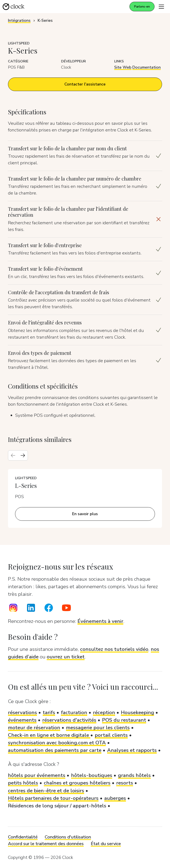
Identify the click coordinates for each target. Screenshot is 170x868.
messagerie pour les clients (98, 728)
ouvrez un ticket (66, 657)
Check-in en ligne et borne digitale (49, 735)
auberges (115, 798)
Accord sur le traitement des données (46, 844)
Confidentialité (23, 837)
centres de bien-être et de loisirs (46, 791)
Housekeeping (137, 712)
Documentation (147, 67)
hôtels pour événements (37, 775)
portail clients (111, 735)
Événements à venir (100, 621)
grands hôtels (134, 775)
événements (22, 720)
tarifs (49, 712)
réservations (22, 712)
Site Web (123, 67)
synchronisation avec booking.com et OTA (57, 743)
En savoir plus (85, 514)
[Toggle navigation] (161, 7)
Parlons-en (142, 7)
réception (104, 712)
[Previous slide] (13, 455)
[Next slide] (23, 455)
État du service (106, 844)
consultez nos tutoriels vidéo (114, 649)
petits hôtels (23, 783)
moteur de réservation (34, 728)
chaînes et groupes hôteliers (77, 783)
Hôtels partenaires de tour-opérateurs (53, 798)
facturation (74, 712)
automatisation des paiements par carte (55, 750)
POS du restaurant (124, 720)
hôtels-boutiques (92, 775)
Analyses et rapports (132, 750)
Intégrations (19, 20)
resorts (125, 783)
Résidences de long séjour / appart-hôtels (57, 806)
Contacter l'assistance (85, 84)
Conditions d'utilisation (68, 837)
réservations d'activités (69, 720)
